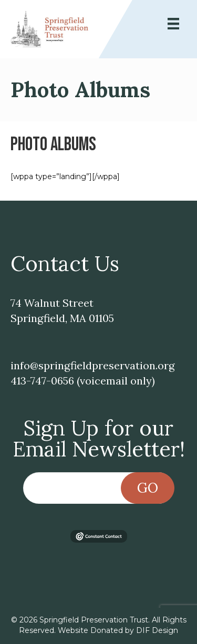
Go (148, 488)
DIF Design (157, 630)
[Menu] (173, 24)
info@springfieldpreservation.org (92, 365)
